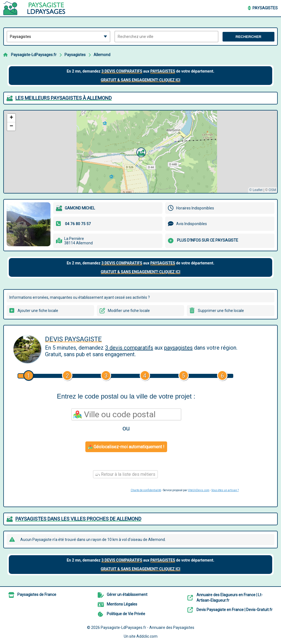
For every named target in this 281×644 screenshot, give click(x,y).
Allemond (102, 55)
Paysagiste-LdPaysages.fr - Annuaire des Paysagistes (147, 628)
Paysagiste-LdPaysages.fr (34, 55)
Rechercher (248, 37)
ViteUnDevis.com (199, 490)
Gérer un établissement (127, 595)
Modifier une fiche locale (129, 311)
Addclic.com (147, 636)
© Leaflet (256, 190)
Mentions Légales (122, 604)
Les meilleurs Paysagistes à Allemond (64, 98)
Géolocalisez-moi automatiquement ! (126, 447)
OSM (272, 190)
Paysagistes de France (37, 595)
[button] (140, 152)
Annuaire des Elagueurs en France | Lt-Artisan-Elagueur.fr (230, 598)
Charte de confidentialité (146, 490)
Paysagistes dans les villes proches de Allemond (78, 519)
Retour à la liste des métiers (125, 474)
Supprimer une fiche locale (221, 311)
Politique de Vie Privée (126, 614)
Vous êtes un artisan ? (225, 490)
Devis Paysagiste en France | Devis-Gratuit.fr (234, 610)
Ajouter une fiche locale (38, 311)
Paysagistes (265, 8)
